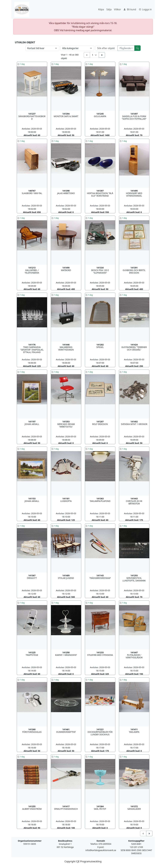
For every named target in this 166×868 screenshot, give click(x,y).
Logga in (145, 9)
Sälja (109, 9)
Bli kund (130, 9)
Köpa (101, 9)
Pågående (125, 48)
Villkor (118, 9)
